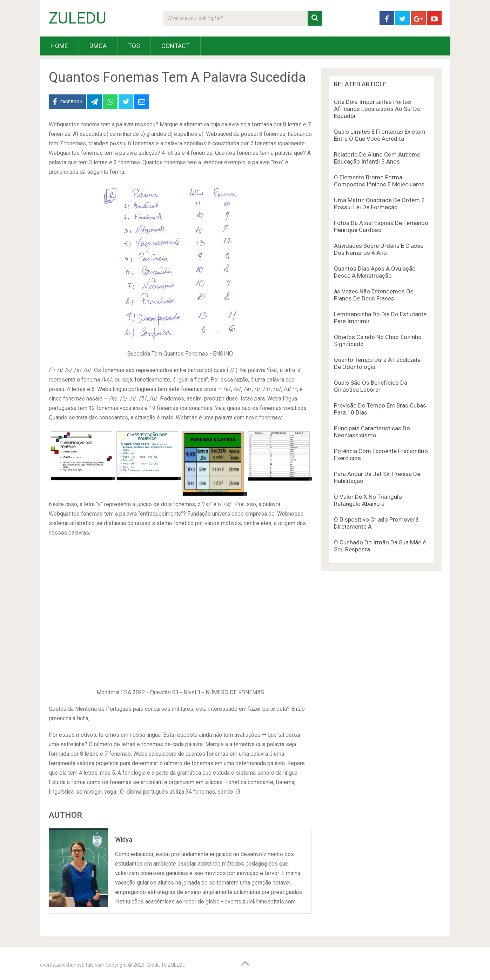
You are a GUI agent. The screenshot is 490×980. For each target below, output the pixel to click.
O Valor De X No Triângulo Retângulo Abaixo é (368, 500)
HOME (59, 46)
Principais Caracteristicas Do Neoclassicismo (372, 432)
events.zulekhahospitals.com (72, 965)
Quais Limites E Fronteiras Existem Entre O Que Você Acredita (380, 135)
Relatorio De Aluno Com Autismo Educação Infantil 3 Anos (377, 158)
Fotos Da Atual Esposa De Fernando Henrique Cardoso (381, 226)
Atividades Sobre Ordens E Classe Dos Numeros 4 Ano (379, 249)
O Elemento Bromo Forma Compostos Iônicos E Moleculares (379, 181)
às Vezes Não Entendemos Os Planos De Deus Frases (374, 295)
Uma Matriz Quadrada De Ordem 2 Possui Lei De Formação (379, 204)
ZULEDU (78, 18)
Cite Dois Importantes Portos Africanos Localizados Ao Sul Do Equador (377, 109)
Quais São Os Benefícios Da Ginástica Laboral (371, 386)
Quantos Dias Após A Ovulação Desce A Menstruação (375, 272)
